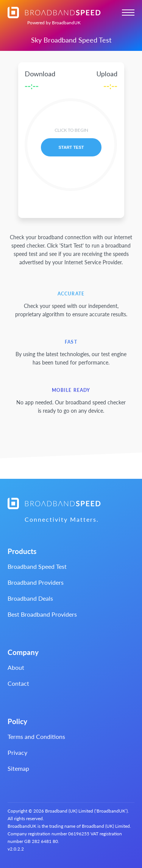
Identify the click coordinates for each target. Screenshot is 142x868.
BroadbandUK (54, 23)
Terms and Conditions (36, 736)
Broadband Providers (36, 582)
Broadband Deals (30, 598)
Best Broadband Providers (42, 614)
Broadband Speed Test (37, 566)
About (16, 667)
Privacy (17, 752)
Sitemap (18, 768)
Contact (18, 683)
